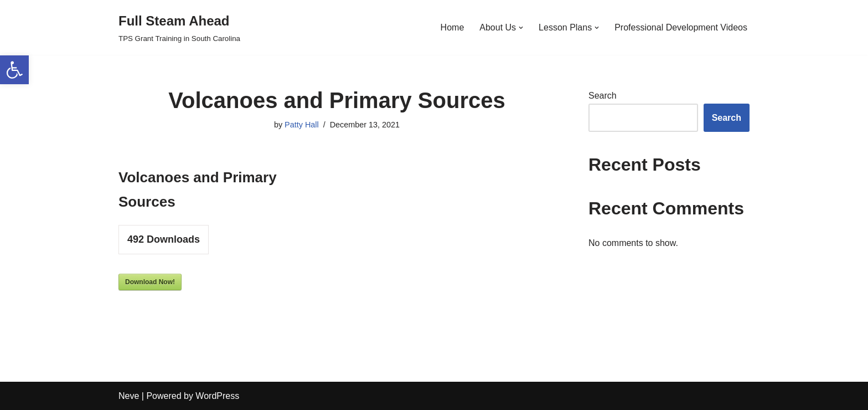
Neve (129, 396)
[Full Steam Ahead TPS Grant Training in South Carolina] (179, 27)
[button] (14, 70)
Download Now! (150, 282)
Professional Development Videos (681, 27)
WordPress (217, 396)
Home (453, 27)
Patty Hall (302, 125)
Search (603, 96)
